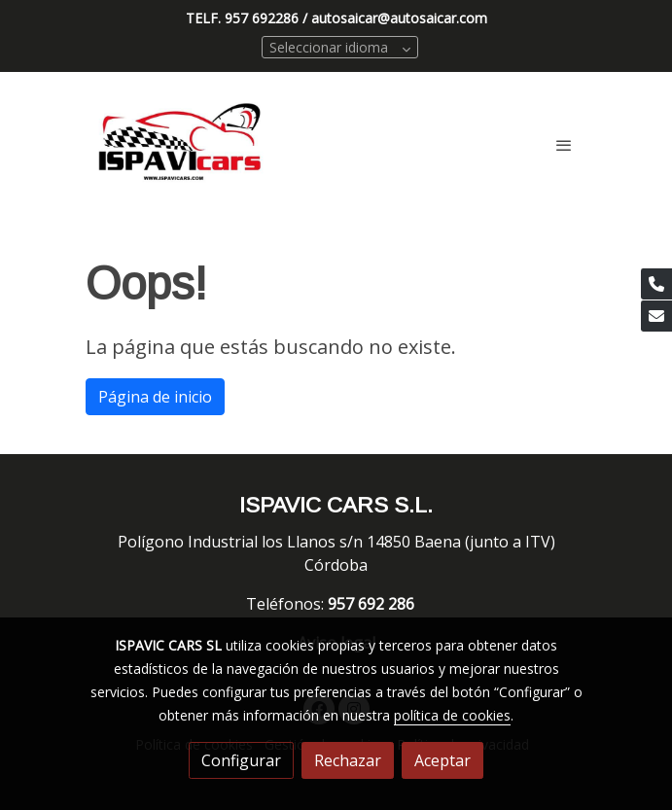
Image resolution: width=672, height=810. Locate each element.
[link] (181, 145)
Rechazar (348, 760)
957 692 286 (373, 604)
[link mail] (656, 316)
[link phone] (656, 284)
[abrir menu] (564, 145)
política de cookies (452, 715)
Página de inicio (155, 397)
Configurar (241, 760)
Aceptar (442, 760)
